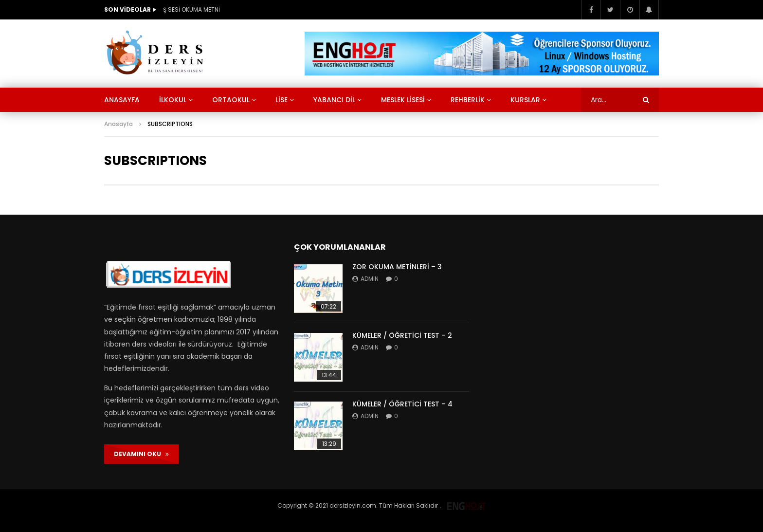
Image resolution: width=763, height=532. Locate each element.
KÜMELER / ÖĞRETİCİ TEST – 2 (402, 335)
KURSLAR (525, 100)
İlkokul (173, 100)
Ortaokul (231, 100)
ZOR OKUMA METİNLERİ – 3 (397, 267)
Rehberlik (468, 100)
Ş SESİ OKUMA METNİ (191, 9)
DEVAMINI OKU (141, 454)
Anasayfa (122, 100)
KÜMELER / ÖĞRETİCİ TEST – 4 (402, 404)
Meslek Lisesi (403, 100)
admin (370, 279)
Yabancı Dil (334, 100)
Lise (282, 100)
